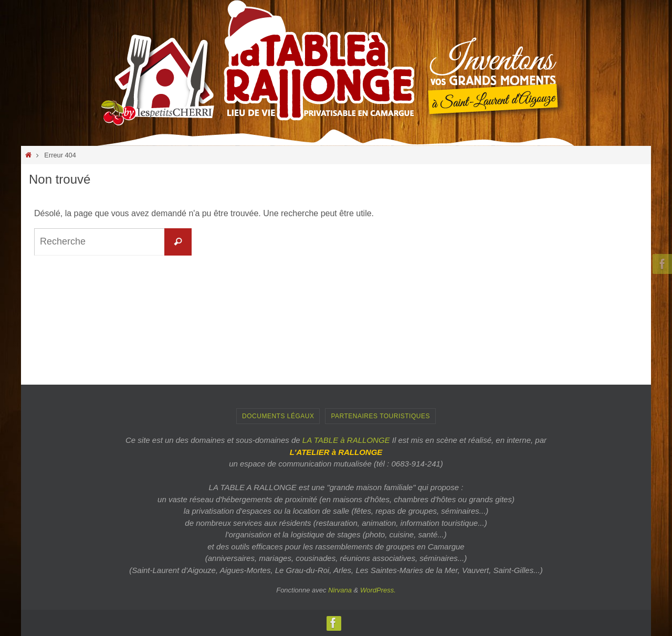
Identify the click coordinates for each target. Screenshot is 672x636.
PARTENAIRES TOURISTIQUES (380, 416)
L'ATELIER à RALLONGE (336, 452)
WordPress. (378, 590)
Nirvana (340, 590)
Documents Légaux (278, 416)
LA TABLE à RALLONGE (346, 440)
